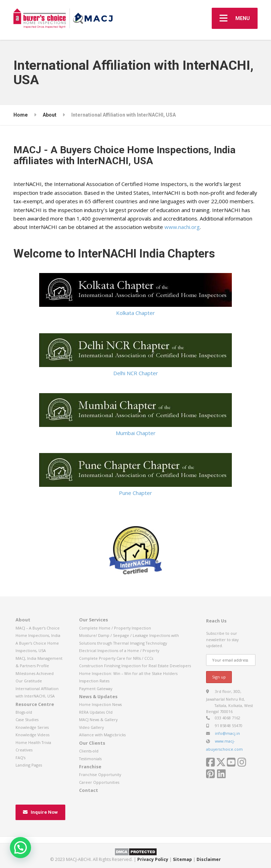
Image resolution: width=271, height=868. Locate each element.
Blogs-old (24, 712)
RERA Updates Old (96, 712)
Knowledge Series (32, 727)
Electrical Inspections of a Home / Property (119, 650)
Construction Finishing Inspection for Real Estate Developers (135, 666)
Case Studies (27, 720)
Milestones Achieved (35, 673)
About (23, 620)
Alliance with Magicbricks (102, 735)
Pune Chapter (135, 475)
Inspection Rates (94, 681)
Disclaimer (209, 859)
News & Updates (98, 696)
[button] (20, 848)
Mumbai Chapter (135, 415)
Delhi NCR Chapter (135, 355)
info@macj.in (227, 733)
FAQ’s (20, 758)
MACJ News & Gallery (98, 720)
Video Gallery (91, 727)
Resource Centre (35, 704)
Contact (89, 790)
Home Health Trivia (33, 742)
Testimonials (90, 759)
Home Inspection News (100, 704)
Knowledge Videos (32, 735)
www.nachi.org (182, 227)
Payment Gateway (96, 689)
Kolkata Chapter (135, 295)
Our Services (94, 620)
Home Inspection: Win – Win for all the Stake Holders (128, 673)
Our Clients (92, 743)
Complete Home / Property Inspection (115, 628)
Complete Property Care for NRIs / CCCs (116, 658)
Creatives (24, 750)
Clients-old (89, 751)
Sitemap (182, 859)
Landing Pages (29, 765)
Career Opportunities (99, 782)
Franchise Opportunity (100, 774)
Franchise (90, 767)
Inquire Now (40, 812)
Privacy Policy (153, 859)
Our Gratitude (29, 681)
